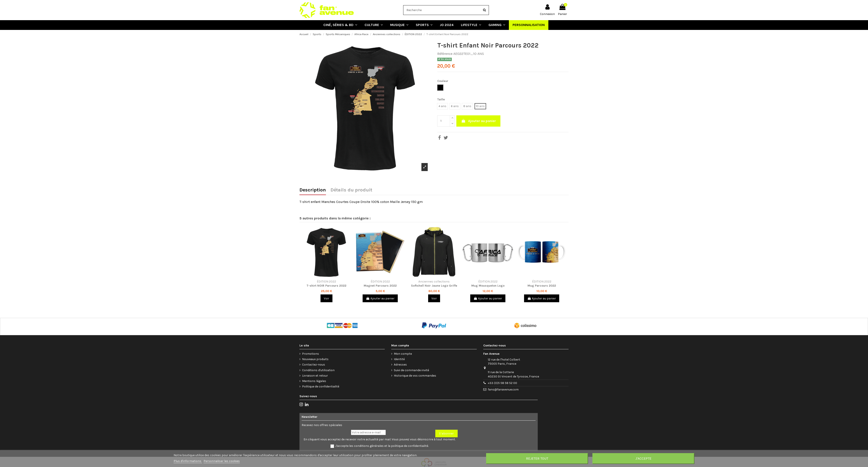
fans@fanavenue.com (503, 389)
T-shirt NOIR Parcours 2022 (326, 286)
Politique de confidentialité (321, 386)
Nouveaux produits (315, 359)
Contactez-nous (314, 365)
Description (313, 190)
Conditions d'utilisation (318, 370)
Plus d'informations (188, 461)
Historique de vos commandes (415, 376)
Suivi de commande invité (411, 370)
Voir (326, 298)
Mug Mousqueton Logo (488, 286)
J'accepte (643, 458)
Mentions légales (314, 381)
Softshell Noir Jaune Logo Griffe (434, 286)
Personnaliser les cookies (222, 461)
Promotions (311, 354)
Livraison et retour (315, 376)
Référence (445, 54)
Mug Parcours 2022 (542, 286)
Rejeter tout (537, 458)
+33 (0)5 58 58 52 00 (502, 383)
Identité (399, 359)
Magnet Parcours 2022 (380, 286)
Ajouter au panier (478, 121)
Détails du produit (351, 190)
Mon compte (403, 354)
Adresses (400, 365)
